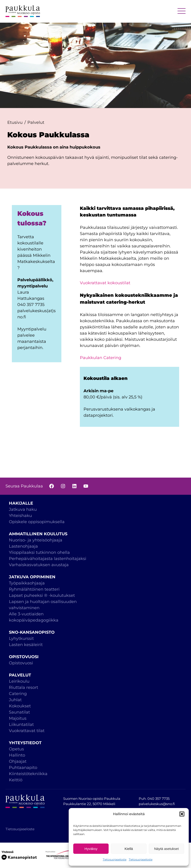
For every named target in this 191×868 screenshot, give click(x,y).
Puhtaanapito (23, 768)
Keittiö (16, 780)
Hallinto (17, 755)
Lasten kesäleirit (26, 645)
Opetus (16, 749)
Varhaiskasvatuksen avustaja (39, 565)
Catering (18, 694)
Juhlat (15, 700)
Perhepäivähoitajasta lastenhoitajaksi (48, 559)
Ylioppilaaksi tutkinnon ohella (39, 552)
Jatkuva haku (23, 509)
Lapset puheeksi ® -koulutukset (42, 595)
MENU (182, 11)
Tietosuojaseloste (115, 859)
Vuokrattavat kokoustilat (105, 283)
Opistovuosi (21, 663)
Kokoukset (20, 706)
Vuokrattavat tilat (27, 731)
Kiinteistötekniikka (28, 774)
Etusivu (15, 122)
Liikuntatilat (21, 725)
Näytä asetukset (167, 849)
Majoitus (18, 718)
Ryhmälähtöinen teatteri (35, 589)
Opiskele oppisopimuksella (37, 522)
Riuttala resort (24, 687)
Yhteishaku (20, 516)
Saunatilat (19, 712)
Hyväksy (91, 849)
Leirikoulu (19, 681)
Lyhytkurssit (21, 638)
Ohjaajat (18, 761)
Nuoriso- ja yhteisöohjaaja (36, 540)
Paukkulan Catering (101, 358)
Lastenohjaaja (23, 546)
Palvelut (36, 122)
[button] (182, 814)
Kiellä (129, 849)
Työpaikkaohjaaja (27, 583)
